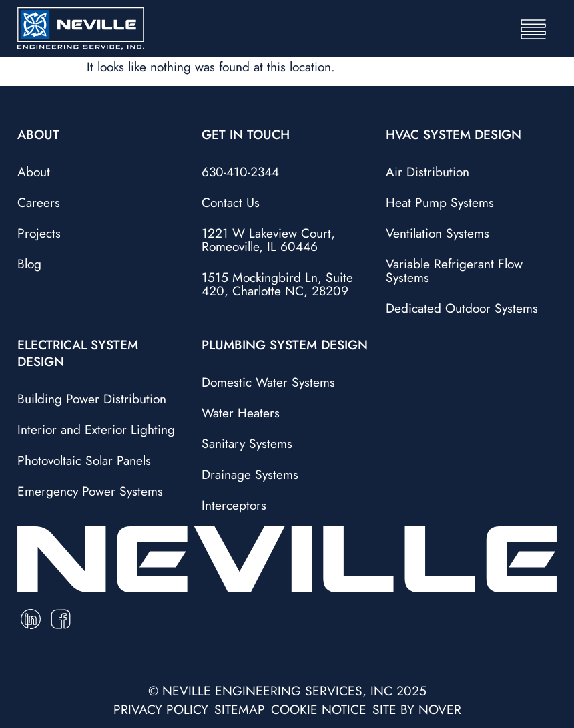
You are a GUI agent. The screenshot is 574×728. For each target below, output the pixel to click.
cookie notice (319, 709)
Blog (29, 264)
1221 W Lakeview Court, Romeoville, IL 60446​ (268, 240)
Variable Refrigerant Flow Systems (454, 270)
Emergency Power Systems (90, 491)
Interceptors (234, 505)
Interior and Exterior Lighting (96, 429)
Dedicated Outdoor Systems (462, 308)
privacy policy (161, 709)
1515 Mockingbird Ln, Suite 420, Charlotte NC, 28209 (277, 284)
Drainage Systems (250, 474)
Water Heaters (241, 413)
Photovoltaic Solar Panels (84, 460)
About (34, 172)
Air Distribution (427, 172)
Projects (39, 233)
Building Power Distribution (92, 399)
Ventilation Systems (438, 233)
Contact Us (231, 202)
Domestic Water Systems (268, 382)
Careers (39, 202)
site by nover (417, 709)
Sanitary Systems (247, 443)
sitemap (240, 709)
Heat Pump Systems (440, 202)
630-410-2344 (240, 172)
